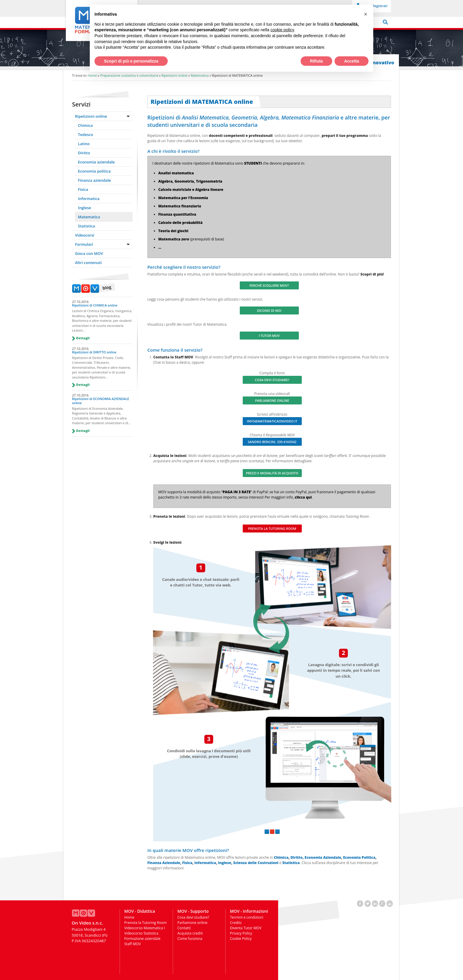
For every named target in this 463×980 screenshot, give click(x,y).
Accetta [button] (352, 61)
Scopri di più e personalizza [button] (131, 61)
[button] (366, 14)
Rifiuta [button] (317, 61)
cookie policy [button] (282, 30)
